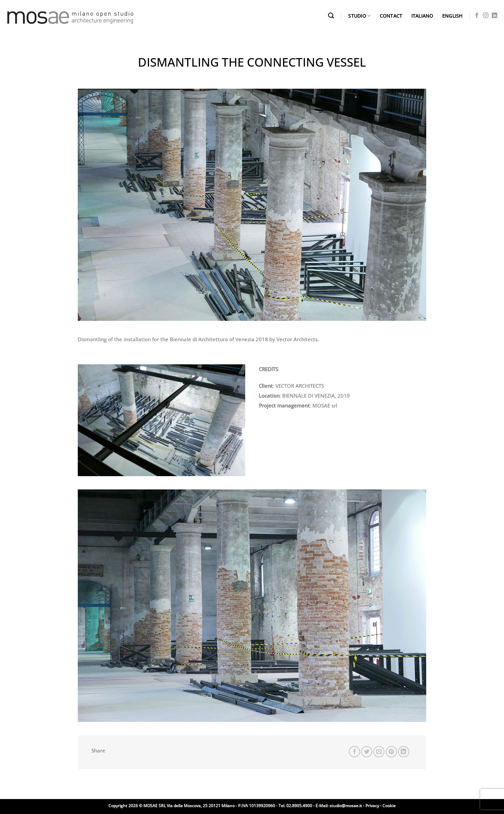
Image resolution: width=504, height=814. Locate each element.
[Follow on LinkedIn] (494, 16)
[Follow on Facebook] (477, 16)
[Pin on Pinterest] (391, 752)
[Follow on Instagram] (486, 16)
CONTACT (391, 16)
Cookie (389, 806)
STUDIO (359, 16)
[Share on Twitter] (367, 752)
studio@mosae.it (346, 806)
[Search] (331, 16)
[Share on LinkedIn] (404, 752)
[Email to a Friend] (379, 752)
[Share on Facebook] (354, 752)
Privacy (372, 806)
